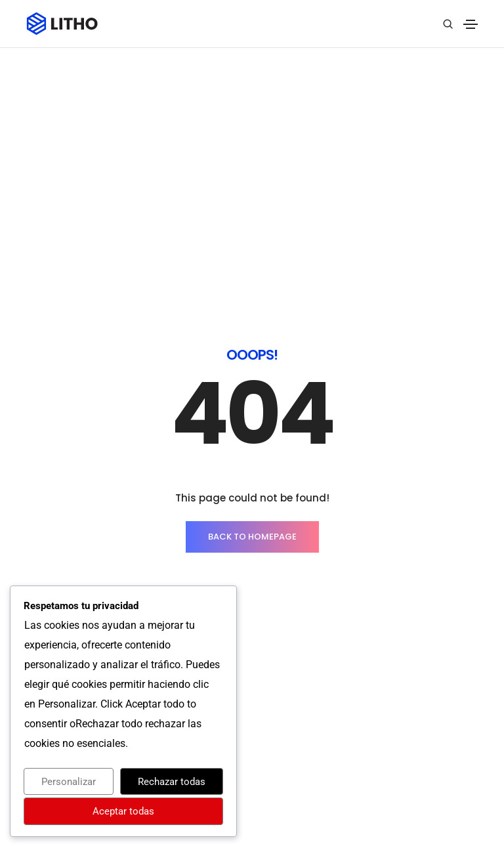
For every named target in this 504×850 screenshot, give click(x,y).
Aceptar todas (123, 811)
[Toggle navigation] (471, 24)
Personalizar (69, 782)
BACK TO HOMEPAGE (252, 348)
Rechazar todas (172, 782)
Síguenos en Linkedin (423, 790)
